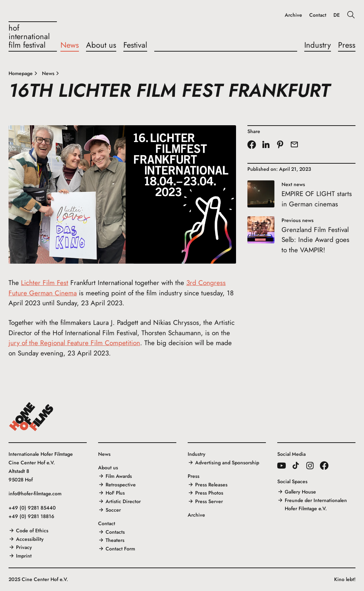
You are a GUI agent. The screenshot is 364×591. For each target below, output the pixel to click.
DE (337, 15)
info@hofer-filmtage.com (35, 494)
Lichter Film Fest (45, 283)
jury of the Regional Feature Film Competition (74, 343)
